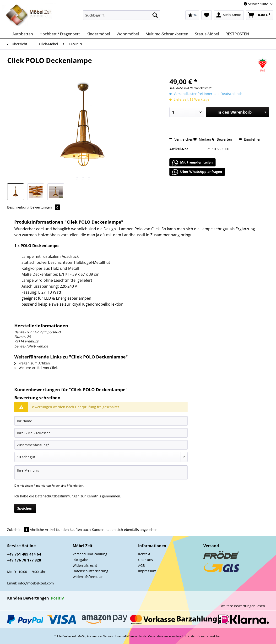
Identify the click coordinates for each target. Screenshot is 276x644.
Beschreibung (18, 207)
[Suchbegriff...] (122, 15)
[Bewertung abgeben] (101, 457)
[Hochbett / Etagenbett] (60, 34)
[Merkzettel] (207, 15)
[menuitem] (122, 17)
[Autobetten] (23, 34)
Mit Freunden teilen (192, 163)
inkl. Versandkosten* (198, 88)
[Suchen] (155, 15)
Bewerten (222, 139)
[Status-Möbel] (207, 34)
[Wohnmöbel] (128, 34)
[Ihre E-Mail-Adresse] (101, 433)
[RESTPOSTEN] (237, 34)
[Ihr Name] (101, 421)
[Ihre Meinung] (101, 472)
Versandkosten (158, 636)
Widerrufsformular (88, 577)
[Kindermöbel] (98, 34)
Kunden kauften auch (73, 530)
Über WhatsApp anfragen (197, 172)
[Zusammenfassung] (101, 445)
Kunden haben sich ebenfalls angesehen (125, 530)
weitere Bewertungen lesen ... (245, 606)
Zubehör (19, 530)
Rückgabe (80, 560)
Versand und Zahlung (90, 554)
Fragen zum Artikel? (32, 363)
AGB (141, 565)
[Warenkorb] (260, 15)
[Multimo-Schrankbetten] (167, 34)
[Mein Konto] (229, 15)
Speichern (25, 508)
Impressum (147, 571)
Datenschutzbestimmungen (57, 496)
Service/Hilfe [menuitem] (256, 4)
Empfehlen (250, 139)
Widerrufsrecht (85, 565)
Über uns (146, 560)
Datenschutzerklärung (90, 571)
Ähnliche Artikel (43, 530)
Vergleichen (181, 139)
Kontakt (144, 554)
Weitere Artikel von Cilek (36, 368)
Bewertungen (45, 207)
